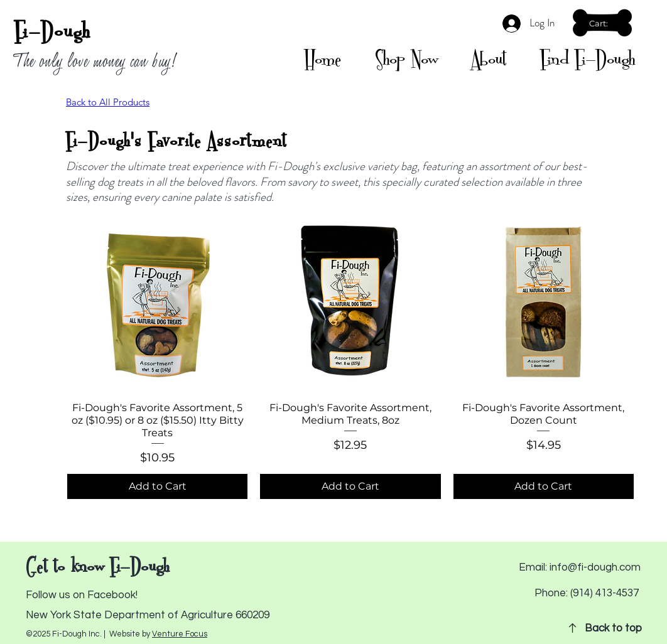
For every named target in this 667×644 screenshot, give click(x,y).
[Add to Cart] (157, 486)
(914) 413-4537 (605, 593)
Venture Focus (180, 634)
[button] (604, 24)
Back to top (613, 628)
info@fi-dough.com (595, 567)
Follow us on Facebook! (82, 595)
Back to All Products (108, 102)
